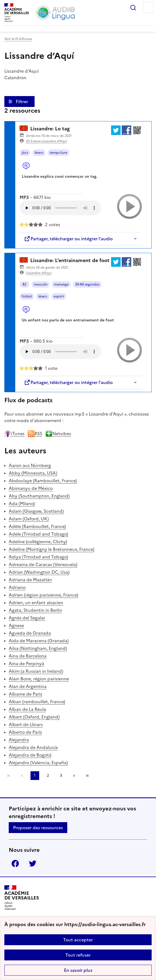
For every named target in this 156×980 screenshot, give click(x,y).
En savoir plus (78, 970)
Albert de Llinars (26, 724)
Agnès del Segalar (27, 618)
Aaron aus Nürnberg (30, 465)
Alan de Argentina (28, 686)
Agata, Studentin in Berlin (35, 610)
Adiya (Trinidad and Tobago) (38, 557)
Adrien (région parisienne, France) (43, 595)
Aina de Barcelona (28, 656)
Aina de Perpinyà (26, 663)
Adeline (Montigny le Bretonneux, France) (51, 549)
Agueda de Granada (30, 633)
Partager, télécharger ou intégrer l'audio (68, 239)
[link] (22, 776)
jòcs (25, 153)
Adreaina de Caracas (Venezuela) (43, 564)
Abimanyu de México (31, 488)
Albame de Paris (25, 694)
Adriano (17, 587)
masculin (41, 284)
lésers (39, 153)
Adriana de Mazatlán (30, 580)
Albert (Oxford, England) (34, 717)
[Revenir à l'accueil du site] (22, 898)
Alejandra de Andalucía (33, 747)
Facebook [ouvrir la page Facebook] (15, 864)
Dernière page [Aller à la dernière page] (87, 776)
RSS (35, 434)
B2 (25, 284)
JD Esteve (33, 141)
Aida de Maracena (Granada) (39, 641)
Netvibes (58, 434)
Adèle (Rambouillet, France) (37, 526)
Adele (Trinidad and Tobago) (38, 534)
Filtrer (22, 102)
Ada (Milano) (22, 503)
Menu (148, 8)
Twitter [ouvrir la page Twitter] (33, 864)
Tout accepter (78, 940)
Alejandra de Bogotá (30, 755)
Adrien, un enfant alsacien (36, 603)
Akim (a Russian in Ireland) (36, 671)
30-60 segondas (87, 284)
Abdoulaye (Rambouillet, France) (43, 481)
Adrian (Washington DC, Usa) (39, 572)
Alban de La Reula (27, 709)
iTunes (14, 434)
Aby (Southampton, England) (39, 496)
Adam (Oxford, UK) (29, 519)
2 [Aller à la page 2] (48, 775)
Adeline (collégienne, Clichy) (38, 542)
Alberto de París (25, 732)
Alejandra (19, 740)
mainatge (61, 284)
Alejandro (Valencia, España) (38, 763)
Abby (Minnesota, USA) (33, 473)
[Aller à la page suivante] (74, 776)
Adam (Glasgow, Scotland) (36, 511)
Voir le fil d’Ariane (18, 39)
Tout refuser (78, 955)
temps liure (59, 153)
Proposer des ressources (38, 828)
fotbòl (27, 296)
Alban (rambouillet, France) (37, 702)
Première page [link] (9, 776)
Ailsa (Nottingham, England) (38, 648)
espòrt (59, 296)
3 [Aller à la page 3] (61, 775)
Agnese (16, 625)
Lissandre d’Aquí (54, 141)
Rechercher (133, 8)
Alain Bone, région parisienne (39, 679)
